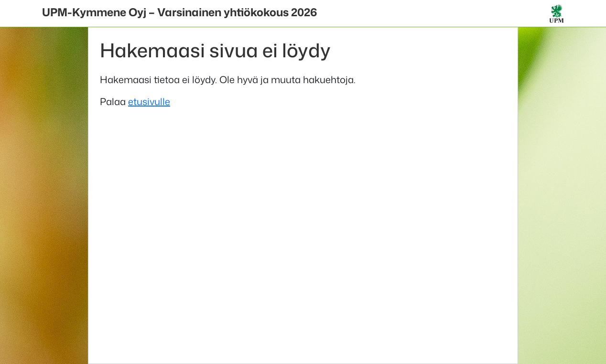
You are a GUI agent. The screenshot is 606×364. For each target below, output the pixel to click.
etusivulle (149, 101)
